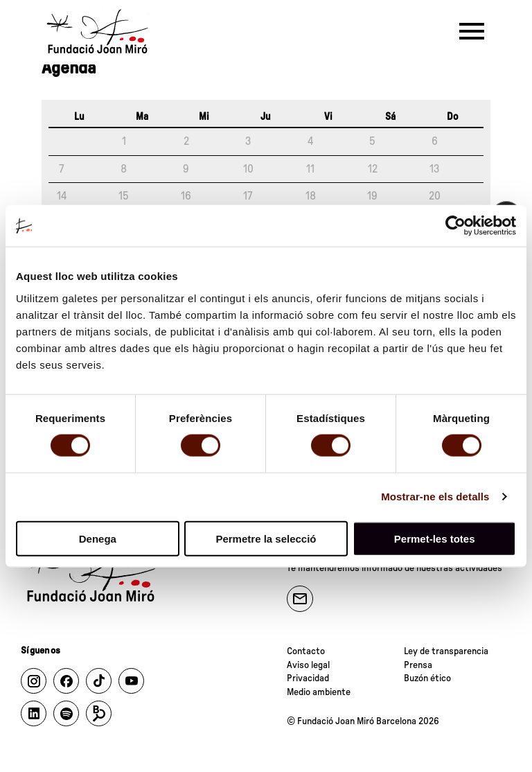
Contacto (306, 651)
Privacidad (308, 678)
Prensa (418, 665)
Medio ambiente (319, 692)
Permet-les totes (435, 538)
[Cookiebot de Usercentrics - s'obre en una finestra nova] (455, 226)
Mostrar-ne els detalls (435, 497)
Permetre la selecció (266, 538)
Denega (98, 538)
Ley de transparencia (446, 651)
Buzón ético (427, 678)
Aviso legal (308, 665)
